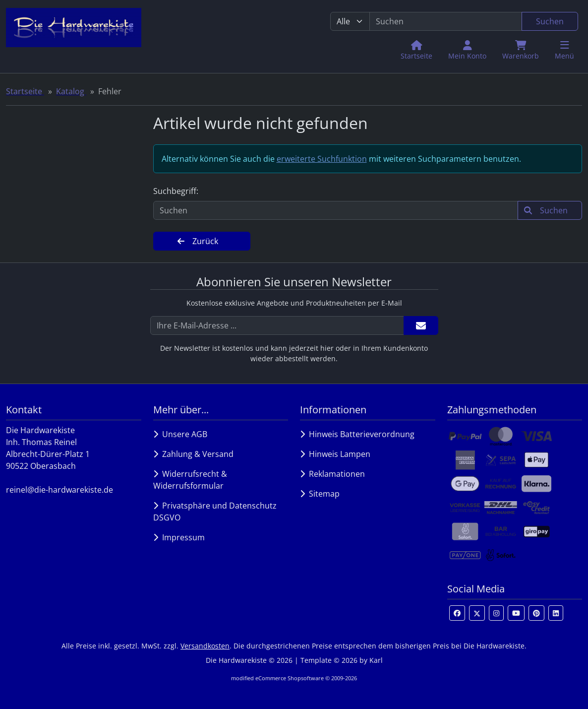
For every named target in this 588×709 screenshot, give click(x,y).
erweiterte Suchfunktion (322, 159)
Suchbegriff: (176, 191)
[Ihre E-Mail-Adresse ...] (277, 325)
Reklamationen (332, 474)
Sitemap (320, 494)
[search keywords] (446, 21)
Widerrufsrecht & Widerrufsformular (190, 480)
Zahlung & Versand (193, 454)
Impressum (179, 537)
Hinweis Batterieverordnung (357, 434)
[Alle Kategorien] (350, 21)
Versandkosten (205, 646)
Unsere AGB (180, 434)
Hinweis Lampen (335, 454)
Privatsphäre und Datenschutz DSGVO (215, 512)
